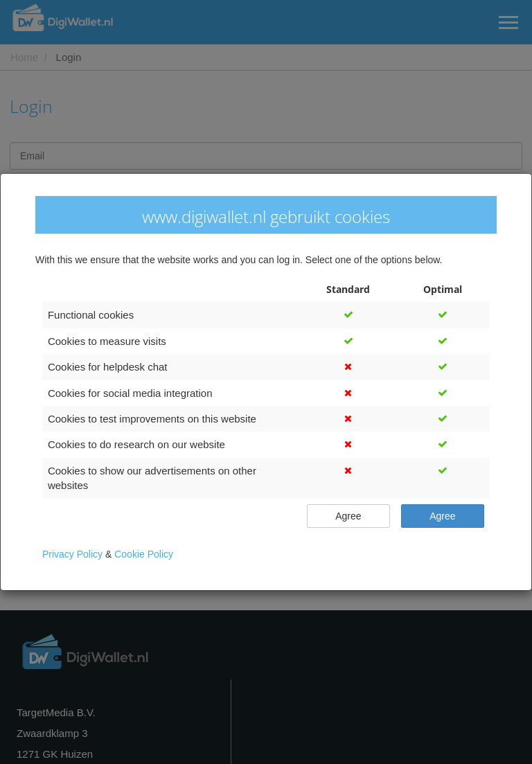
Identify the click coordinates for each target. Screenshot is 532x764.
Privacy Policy (74, 554)
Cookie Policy (144, 554)
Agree (348, 516)
